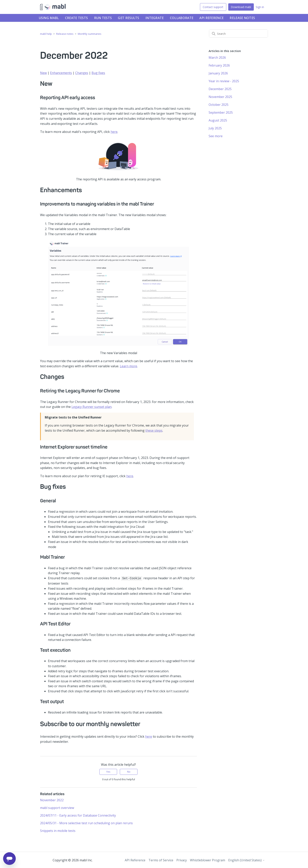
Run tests (103, 18)
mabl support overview (57, 807)
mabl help (46, 34)
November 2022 (52, 800)
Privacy (182, 860)
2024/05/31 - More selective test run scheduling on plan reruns (86, 823)
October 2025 (219, 105)
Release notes (242, 18)
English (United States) (247, 860)
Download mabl (241, 7)
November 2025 (220, 97)
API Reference (211, 18)
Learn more (128, 366)
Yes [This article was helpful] (108, 771)
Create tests (77, 18)
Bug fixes (98, 73)
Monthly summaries (90, 34)
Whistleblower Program (208, 860)
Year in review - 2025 (224, 81)
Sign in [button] (260, 7)
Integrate (155, 18)
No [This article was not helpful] (129, 771)
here (114, 132)
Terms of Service (161, 860)
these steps (154, 430)
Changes (82, 73)
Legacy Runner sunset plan (92, 407)
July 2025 (215, 128)
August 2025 (218, 120)
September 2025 (221, 112)
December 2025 (220, 89)
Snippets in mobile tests (58, 830)
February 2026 (219, 65)
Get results (128, 18)
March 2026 (217, 58)
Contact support (213, 7)
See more (216, 136)
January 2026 (218, 73)
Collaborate (182, 18)
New (43, 73)
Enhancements (61, 73)
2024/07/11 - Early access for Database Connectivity (78, 815)
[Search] (238, 34)
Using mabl (49, 18)
